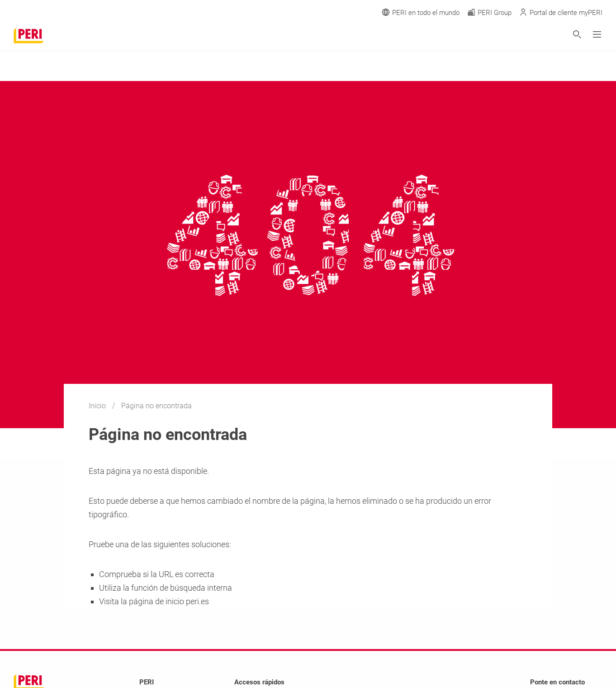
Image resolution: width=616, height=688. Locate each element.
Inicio (98, 406)
